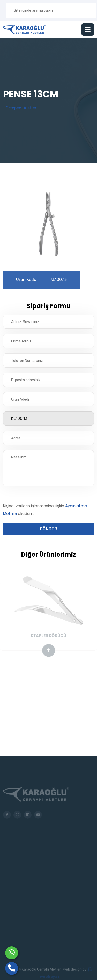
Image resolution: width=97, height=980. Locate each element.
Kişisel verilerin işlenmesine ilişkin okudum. (45, 510)
